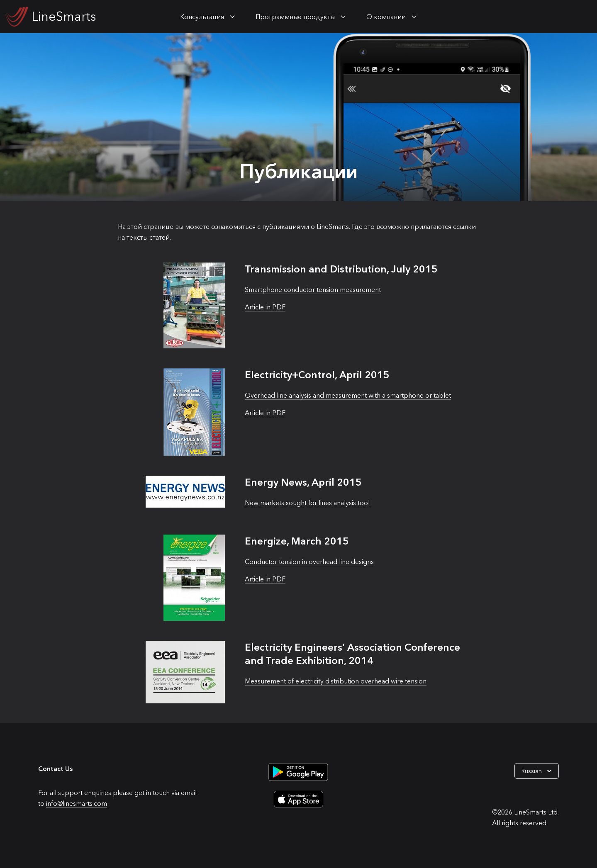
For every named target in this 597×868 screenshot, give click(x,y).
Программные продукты (295, 17)
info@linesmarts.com (77, 803)
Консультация (202, 17)
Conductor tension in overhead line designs (309, 562)
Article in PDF (265, 307)
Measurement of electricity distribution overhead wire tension (336, 681)
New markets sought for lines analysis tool (307, 503)
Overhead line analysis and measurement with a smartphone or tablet (348, 395)
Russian (537, 771)
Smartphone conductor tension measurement (313, 289)
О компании (386, 17)
